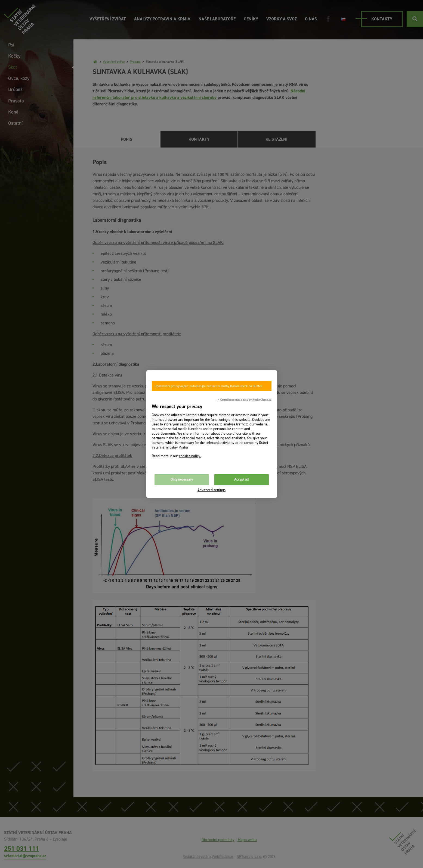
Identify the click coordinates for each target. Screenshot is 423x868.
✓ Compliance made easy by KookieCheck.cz (244, 400)
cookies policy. (190, 456)
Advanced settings (211, 490)
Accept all (242, 479)
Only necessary (182, 479)
